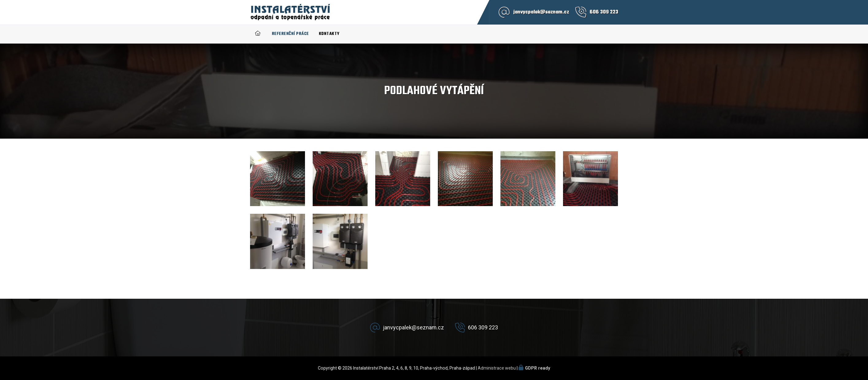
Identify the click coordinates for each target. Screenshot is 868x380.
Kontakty (329, 34)
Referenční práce (290, 34)
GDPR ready (538, 368)
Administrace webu (497, 368)
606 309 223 (604, 12)
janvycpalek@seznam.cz (541, 12)
